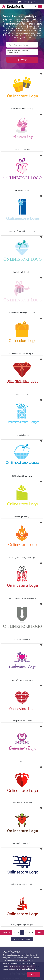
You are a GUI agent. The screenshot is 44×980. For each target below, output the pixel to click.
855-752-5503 (13, 2)
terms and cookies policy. (27, 969)
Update (22, 60)
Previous (6, 932)
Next (39, 932)
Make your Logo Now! (22, 939)
